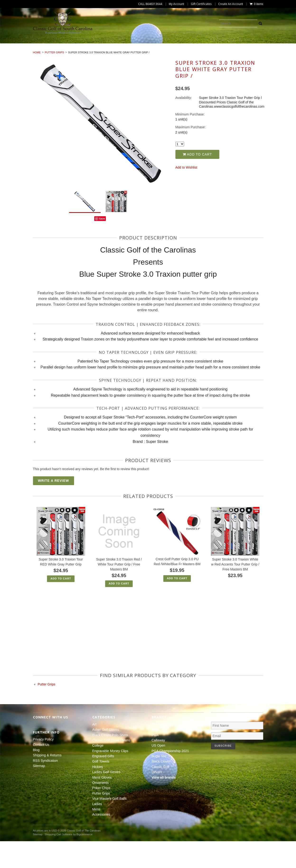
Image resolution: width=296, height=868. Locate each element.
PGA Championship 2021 (170, 778)
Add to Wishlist (186, 194)
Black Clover (161, 788)
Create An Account (231, 4)
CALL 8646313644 (150, 4)
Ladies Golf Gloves (85, 51)
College (188, 45)
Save (102, 245)
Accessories (168, 56)
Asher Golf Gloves (42, 45)
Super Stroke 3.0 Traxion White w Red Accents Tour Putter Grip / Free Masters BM (235, 591)
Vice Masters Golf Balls (261, 51)
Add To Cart (61, 605)
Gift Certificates (201, 4)
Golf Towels (24, 51)
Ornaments (155, 51)
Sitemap (39, 793)
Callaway (158, 767)
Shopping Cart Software (59, 861)
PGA (155, 762)
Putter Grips (218, 51)
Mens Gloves (123, 51)
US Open (159, 772)
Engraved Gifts (274, 45)
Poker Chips (186, 51)
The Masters (161, 751)
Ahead (156, 756)
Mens (143, 56)
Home (37, 79)
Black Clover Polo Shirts (92, 45)
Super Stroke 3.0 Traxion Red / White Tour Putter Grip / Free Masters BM (119, 591)
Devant (157, 799)
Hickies (52, 51)
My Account (176, 4)
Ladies (123, 56)
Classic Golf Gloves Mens (148, 45)
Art (12, 45)
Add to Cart (197, 181)
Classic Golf (161, 794)
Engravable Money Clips (228, 45)
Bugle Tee (159, 783)
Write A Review (54, 507)
